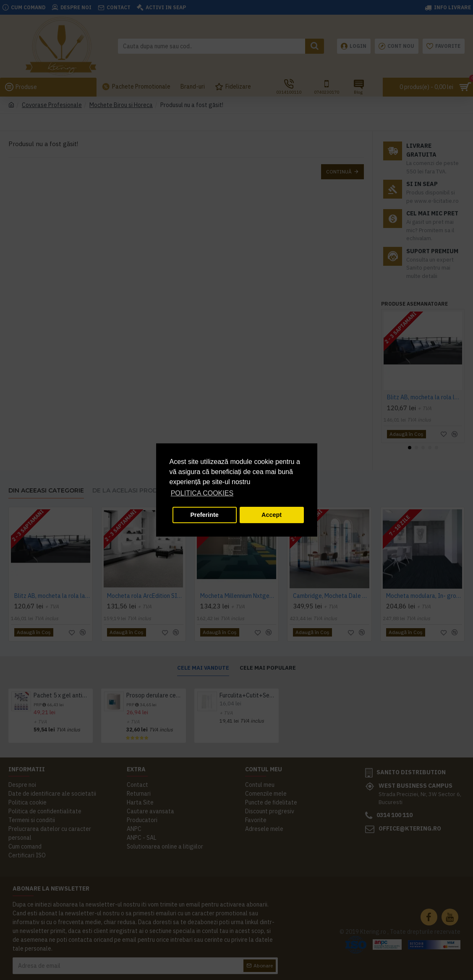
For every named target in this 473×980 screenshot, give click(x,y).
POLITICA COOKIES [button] (202, 493)
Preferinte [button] (205, 515)
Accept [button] (272, 515)
